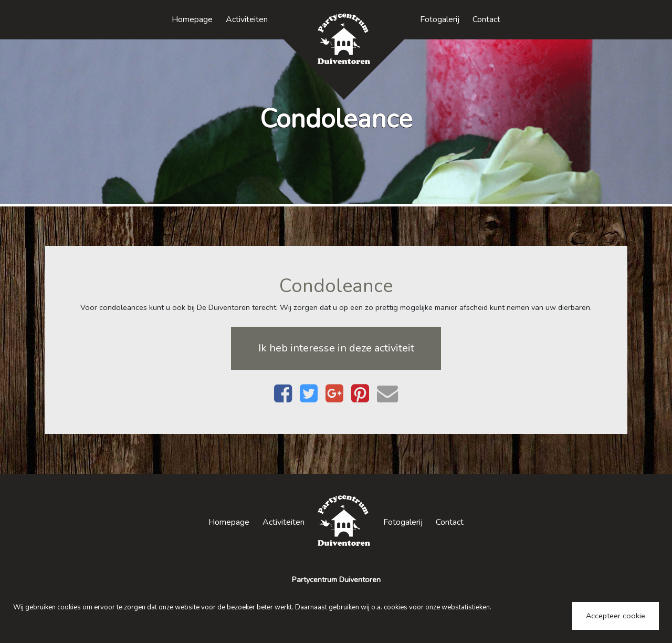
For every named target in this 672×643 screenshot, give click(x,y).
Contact (486, 19)
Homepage (192, 19)
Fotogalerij (440, 19)
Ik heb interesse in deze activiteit (336, 348)
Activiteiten (247, 19)
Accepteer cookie (616, 616)
